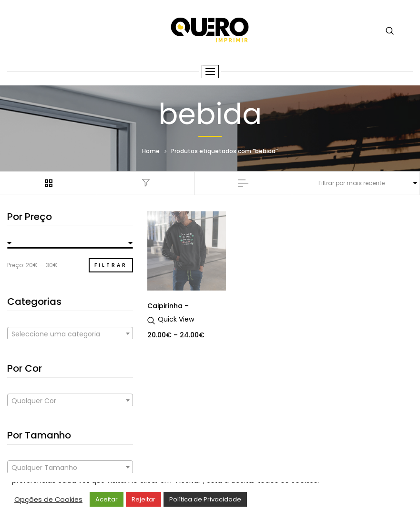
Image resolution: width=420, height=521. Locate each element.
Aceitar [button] (107, 499)
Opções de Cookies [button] (48, 500)
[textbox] (70, 334)
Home (151, 151)
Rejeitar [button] (143, 499)
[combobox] (70, 333)
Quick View (176, 319)
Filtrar (111, 265)
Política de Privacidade (205, 499)
